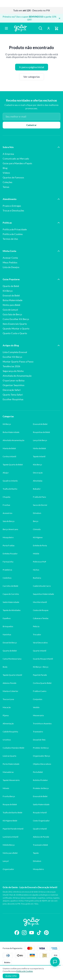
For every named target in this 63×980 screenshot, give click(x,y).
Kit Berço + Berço (41, 667)
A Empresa (8, 154)
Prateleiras (7, 570)
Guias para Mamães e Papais (17, 163)
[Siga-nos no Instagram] (24, 933)
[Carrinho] (57, 28)
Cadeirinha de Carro (42, 586)
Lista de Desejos (11, 267)
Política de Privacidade (15, 229)
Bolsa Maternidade (13, 300)
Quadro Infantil (40, 829)
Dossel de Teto (39, 740)
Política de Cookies (13, 234)
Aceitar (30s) (11, 976)
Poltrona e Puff (39, 562)
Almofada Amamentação (14, 440)
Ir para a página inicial (32, 67)
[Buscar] (40, 28)
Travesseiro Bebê (40, 845)
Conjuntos (38, 699)
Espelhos (7, 618)
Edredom (37, 513)
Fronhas (6, 505)
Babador (37, 489)
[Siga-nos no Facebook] (17, 933)
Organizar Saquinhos (14, 385)
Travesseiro (38, 732)
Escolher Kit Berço (12, 357)
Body (5, 667)
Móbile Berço (9, 845)
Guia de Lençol (10, 310)
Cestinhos (7, 578)
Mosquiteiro (8, 537)
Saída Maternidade (11, 602)
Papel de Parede (40, 675)
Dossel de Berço (10, 643)
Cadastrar (32, 125)
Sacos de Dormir (40, 505)
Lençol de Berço (40, 440)
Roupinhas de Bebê (41, 432)
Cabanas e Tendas (41, 618)
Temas (6, 187)
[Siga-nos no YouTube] (32, 933)
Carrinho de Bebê (10, 586)
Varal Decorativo (40, 643)
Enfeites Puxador (10, 554)
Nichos (36, 570)
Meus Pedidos (10, 262)
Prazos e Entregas (12, 206)
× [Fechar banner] (59, 18)
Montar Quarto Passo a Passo (18, 362)
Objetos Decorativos (42, 764)
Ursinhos (7, 740)
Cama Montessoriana (12, 659)
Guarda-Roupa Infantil (43, 659)
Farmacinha (8, 562)
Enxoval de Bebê (11, 295)
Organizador (8, 869)
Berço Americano (10, 529)
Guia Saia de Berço (12, 314)
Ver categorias (32, 77)
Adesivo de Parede (41, 837)
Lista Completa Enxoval (15, 352)
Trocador (37, 634)
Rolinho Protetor (40, 780)
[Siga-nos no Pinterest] (46, 933)
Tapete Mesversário (11, 780)
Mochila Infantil (40, 602)
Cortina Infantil (9, 456)
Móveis (6, 788)
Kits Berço (37, 465)
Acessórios (7, 513)
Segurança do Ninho (13, 371)
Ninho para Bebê (11, 305)
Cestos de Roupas (41, 610)
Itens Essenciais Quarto (15, 324)
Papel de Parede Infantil (13, 829)
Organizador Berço (41, 756)
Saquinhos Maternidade (43, 594)
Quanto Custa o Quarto (15, 333)
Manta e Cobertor (10, 691)
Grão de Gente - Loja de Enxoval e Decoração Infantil (30, 887)
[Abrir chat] (55, 962)
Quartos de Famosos (13, 177)
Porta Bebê (38, 772)
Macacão (7, 707)
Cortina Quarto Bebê (42, 683)
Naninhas (7, 634)
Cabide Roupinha (10, 732)
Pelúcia (36, 626)
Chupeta (6, 497)
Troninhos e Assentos (42, 723)
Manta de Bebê (9, 448)
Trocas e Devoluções (13, 210)
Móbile (36, 554)
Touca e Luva (8, 699)
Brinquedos (8, 626)
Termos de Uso (10, 239)
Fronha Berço (9, 796)
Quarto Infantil (40, 651)
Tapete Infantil (39, 456)
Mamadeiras (8, 772)
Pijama (6, 715)
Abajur (6, 473)
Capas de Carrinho (11, 594)
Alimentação (8, 723)
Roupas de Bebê (10, 804)
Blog (5, 168)
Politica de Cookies (25, 971)
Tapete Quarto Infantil (12, 675)
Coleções (7, 182)
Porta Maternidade (11, 764)
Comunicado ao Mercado (16, 159)
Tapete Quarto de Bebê (13, 465)
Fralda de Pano (39, 497)
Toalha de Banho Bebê (12, 813)
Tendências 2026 (11, 366)
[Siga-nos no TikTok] (39, 933)
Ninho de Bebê (39, 448)
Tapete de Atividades (12, 610)
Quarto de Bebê (11, 286)
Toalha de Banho (10, 489)
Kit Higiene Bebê (10, 821)
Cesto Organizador (41, 821)
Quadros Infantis (10, 481)
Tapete (36, 853)
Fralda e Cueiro (40, 691)
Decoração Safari (12, 390)
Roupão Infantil (40, 813)
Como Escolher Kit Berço (16, 319)
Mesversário (38, 715)
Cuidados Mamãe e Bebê (13, 748)
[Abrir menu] (6, 28)
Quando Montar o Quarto (16, 328)
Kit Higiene (38, 537)
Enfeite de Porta (40, 545)
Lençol (6, 861)
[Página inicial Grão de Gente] (20, 28)
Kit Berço (8, 291)
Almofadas (38, 481)
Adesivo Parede (9, 683)
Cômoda (37, 529)
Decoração (38, 473)
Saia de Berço (9, 521)
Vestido (36, 707)
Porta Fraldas (9, 545)
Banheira (37, 578)
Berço (36, 521)
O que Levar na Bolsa (14, 380)
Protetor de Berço (41, 748)
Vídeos (6, 173)
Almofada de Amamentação (17, 376)
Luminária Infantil (10, 837)
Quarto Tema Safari (13, 395)
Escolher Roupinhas (13, 399)
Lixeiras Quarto (9, 756)
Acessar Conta (10, 258)
